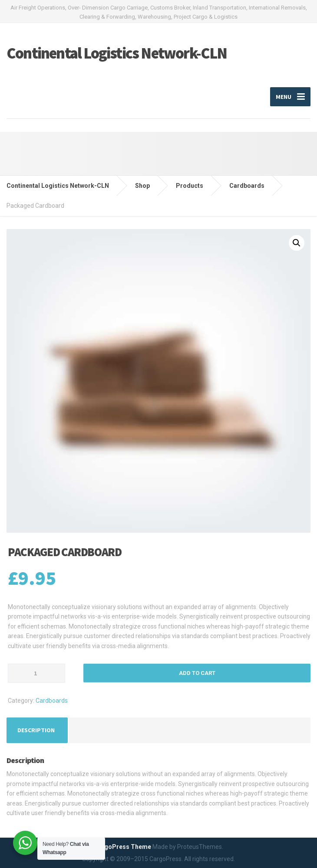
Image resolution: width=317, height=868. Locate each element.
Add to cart (197, 673)
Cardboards (52, 701)
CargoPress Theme (122, 847)
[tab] (36, 730)
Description (36, 730)
